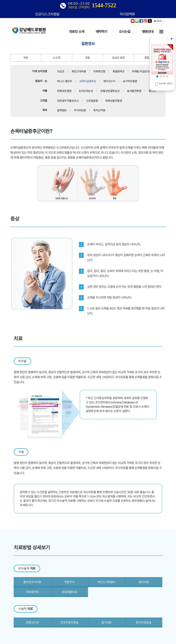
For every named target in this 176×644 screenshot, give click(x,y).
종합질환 (149, 58)
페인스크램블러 (107, 582)
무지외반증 (80, 110)
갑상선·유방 (118, 58)
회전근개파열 (79, 71)
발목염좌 (62, 110)
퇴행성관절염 (64, 91)
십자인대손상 (86, 91)
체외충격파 (32, 592)
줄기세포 (107, 622)
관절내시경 (32, 622)
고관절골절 (92, 101)
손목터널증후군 (88, 81)
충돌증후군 (119, 71)
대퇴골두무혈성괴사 (68, 101)
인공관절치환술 (69, 622)
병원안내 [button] (148, 32)
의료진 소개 (77, 32)
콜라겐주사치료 (32, 582)
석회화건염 (99, 71)
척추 (26, 58)
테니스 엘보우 (65, 81)
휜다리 (152, 91)
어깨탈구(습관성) (141, 71)
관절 (88, 58)
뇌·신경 (57, 58)
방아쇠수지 (110, 81)
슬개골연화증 (134, 91)
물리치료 (144, 582)
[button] (157, 77)
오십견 (61, 71)
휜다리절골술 (144, 622)
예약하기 (102, 32)
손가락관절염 (130, 81)
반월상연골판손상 (110, 91)
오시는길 (125, 32)
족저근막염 (99, 110)
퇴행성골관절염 (114, 101)
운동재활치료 (69, 592)
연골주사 (70, 582)
